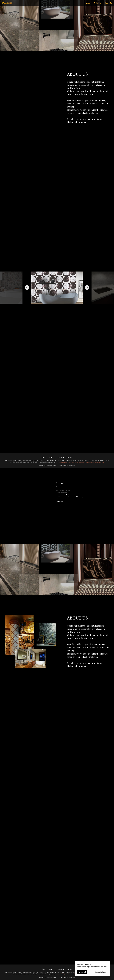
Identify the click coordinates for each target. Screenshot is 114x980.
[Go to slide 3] (55, 307)
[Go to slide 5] (59, 307)
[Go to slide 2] (53, 307)
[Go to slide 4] (57, 307)
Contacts (61, 457)
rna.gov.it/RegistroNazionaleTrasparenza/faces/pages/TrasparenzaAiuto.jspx (80, 462)
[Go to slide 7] (63, 307)
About (43, 457)
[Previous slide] (27, 288)
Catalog (52, 457)
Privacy (70, 457)
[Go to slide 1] (51, 307)
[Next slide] (87, 288)
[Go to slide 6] (61, 307)
